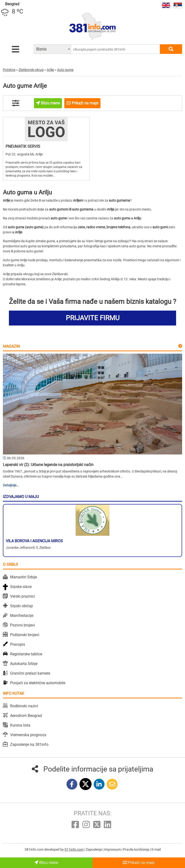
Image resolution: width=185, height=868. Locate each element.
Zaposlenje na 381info (29, 744)
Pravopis (18, 644)
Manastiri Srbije (23, 577)
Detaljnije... (11, 485)
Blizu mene (46, 863)
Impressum (113, 849)
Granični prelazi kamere (30, 673)
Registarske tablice (26, 654)
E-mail (156, 849)
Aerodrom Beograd (26, 716)
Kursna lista (20, 725)
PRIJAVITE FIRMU (93, 318)
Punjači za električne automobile (38, 683)
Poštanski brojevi (25, 635)
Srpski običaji (22, 606)
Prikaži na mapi (139, 863)
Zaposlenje (94, 849)
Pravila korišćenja (137, 849)
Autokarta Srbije (24, 664)
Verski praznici (23, 596)
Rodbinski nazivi (24, 706)
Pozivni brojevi (23, 625)
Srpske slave (21, 587)
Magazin (11, 346)
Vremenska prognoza (28, 735)
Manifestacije (22, 616)
